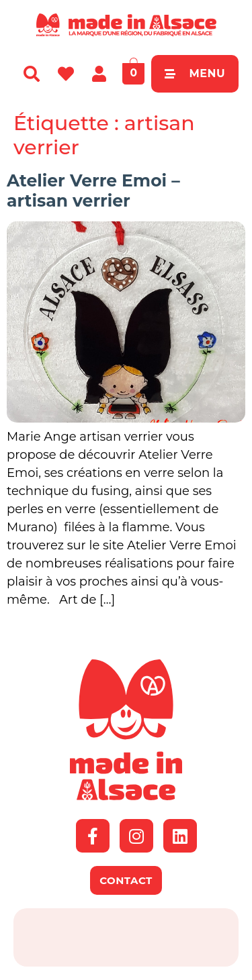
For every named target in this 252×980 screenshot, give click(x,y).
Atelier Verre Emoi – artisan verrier (93, 190)
